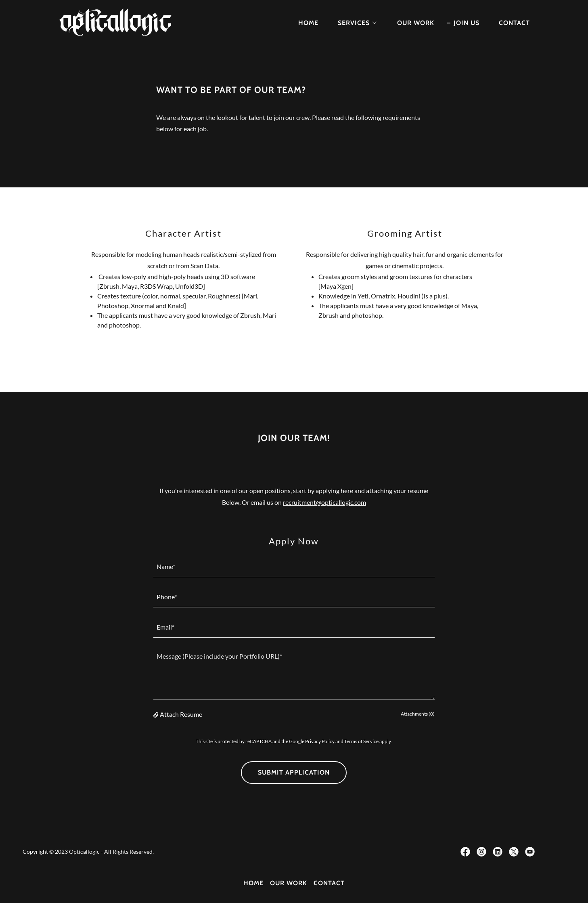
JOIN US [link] (467, 23)
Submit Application (294, 772)
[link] (116, 21)
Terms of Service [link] (361, 741)
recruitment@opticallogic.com (324, 502)
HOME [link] (308, 23)
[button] (355, 23)
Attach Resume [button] (181, 714)
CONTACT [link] (514, 23)
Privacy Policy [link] (320, 741)
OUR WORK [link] (416, 23)
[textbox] (294, 567)
